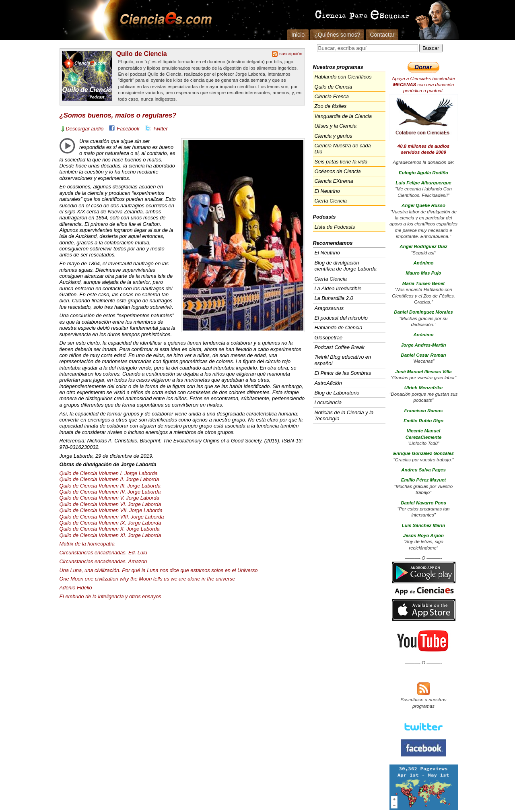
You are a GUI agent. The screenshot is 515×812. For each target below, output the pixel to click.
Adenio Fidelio (76, 588)
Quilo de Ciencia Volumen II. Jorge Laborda (109, 479)
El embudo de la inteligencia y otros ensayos (110, 596)
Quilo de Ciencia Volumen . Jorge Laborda (110, 486)
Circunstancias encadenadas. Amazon (103, 561)
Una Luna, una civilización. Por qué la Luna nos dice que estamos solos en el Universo (159, 570)
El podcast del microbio (341, 318)
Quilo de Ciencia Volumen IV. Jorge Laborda (110, 492)
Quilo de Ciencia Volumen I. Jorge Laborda (109, 473)
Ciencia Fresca (332, 96)
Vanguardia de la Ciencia (343, 116)
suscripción (291, 54)
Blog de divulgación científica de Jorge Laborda (346, 266)
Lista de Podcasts (335, 227)
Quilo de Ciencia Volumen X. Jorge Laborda (110, 529)
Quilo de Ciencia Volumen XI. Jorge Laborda (110, 535)
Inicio (298, 35)
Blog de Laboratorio (337, 393)
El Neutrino (327, 191)
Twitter (160, 129)
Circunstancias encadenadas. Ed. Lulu (103, 553)
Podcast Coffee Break (340, 347)
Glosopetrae (329, 338)
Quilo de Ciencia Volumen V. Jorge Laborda (109, 498)
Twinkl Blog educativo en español (343, 360)
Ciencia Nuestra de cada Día (343, 149)
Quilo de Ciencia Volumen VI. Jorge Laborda (110, 504)
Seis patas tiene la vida (341, 162)
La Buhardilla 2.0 (334, 298)
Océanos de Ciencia (338, 171)
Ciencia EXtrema (334, 181)
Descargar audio (85, 129)
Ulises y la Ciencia (336, 126)
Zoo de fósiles (331, 106)
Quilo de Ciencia (142, 54)
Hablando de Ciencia (339, 327)
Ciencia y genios (334, 136)
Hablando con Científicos (343, 77)
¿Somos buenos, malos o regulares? (118, 115)
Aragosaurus (329, 308)
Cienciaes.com (163, 20)
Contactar (382, 35)
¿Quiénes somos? (337, 35)
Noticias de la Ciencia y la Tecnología (344, 415)
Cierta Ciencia (331, 201)
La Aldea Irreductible (338, 288)
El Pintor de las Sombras (343, 373)
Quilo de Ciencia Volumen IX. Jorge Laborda (110, 523)
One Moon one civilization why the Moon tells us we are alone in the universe (147, 579)
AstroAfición (328, 383)
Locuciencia (328, 402)
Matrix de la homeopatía (87, 544)
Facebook (128, 129)
